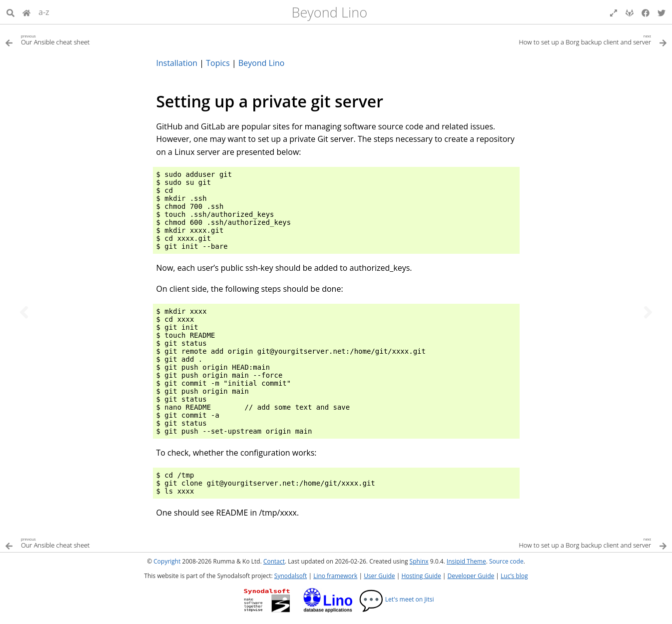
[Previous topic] (24, 312)
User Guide (379, 576)
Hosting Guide (421, 576)
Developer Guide (471, 576)
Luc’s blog (514, 576)
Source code (506, 561)
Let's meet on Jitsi (396, 599)
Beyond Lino (329, 12)
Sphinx (419, 561)
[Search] (10, 12)
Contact (274, 561)
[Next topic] (648, 312)
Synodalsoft (291, 576)
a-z (44, 12)
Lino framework (335, 576)
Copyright (167, 561)
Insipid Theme (466, 561)
